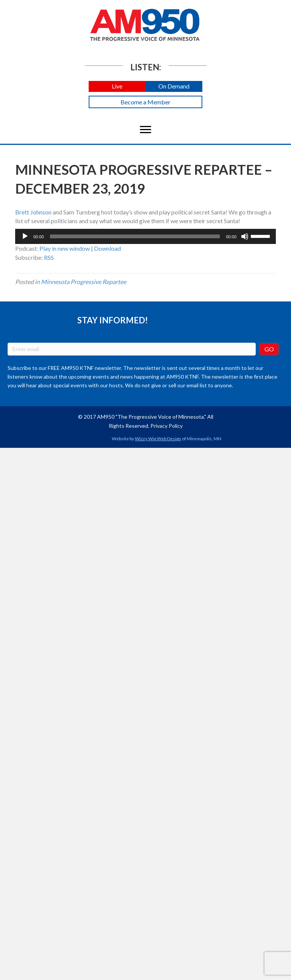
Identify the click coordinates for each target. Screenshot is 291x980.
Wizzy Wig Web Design (158, 439)
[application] (145, 236)
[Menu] (145, 130)
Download (107, 248)
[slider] (135, 236)
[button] (117, 86)
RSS (49, 257)
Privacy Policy (167, 426)
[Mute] (245, 236)
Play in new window (65, 248)
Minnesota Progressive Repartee (84, 282)
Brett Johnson (33, 212)
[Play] (25, 236)
